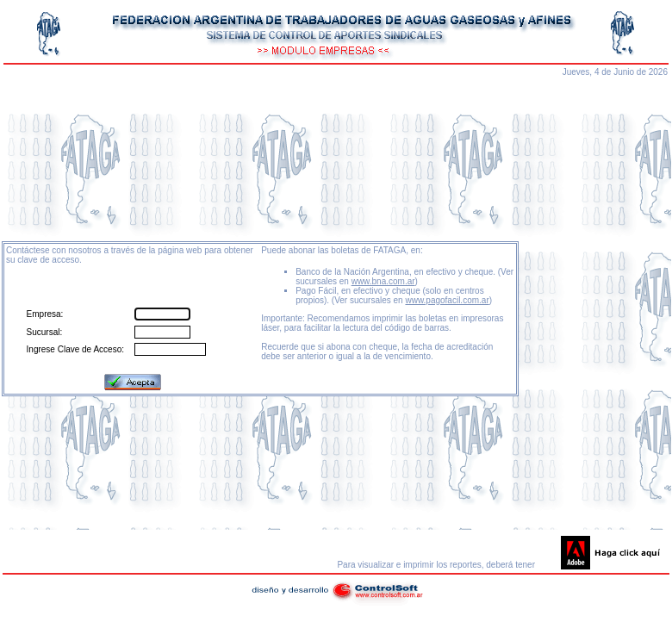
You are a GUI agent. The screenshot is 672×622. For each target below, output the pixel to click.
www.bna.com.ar (383, 281)
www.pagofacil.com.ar (447, 300)
